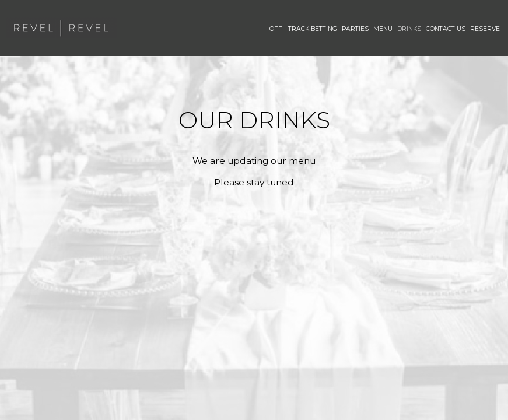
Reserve (485, 29)
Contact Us (446, 29)
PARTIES (355, 29)
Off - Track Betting (303, 29)
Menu (383, 29)
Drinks (409, 29)
